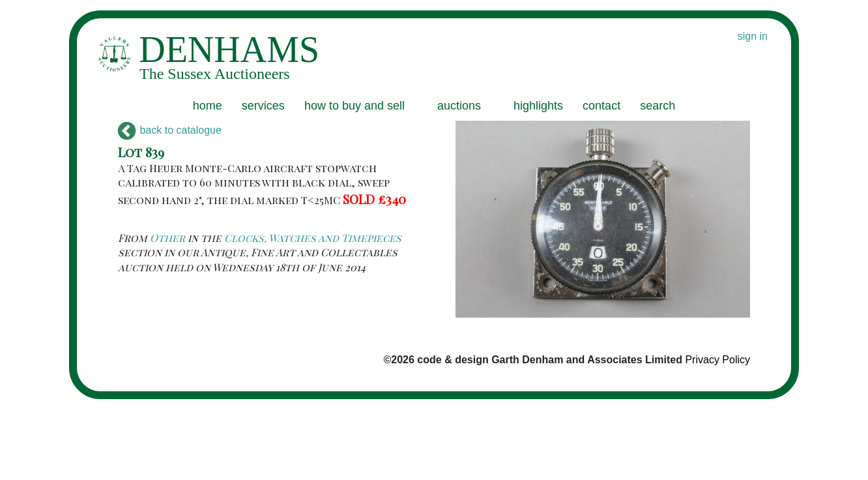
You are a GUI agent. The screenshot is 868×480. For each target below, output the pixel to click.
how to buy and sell (354, 106)
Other (167, 238)
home (208, 106)
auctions (459, 106)
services (263, 106)
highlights (538, 106)
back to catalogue (170, 130)
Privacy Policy (717, 360)
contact (601, 106)
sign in (753, 36)
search (658, 106)
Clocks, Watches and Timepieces (313, 238)
